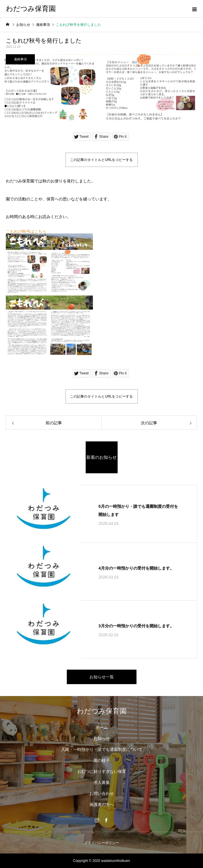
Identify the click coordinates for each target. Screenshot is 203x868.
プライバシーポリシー (102, 843)
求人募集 (102, 782)
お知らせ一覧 (102, 677)
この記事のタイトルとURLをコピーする (101, 160)
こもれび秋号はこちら (26, 231)
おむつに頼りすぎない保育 (102, 771)
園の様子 (102, 760)
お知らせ (102, 738)
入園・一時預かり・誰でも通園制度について (102, 749)
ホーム (102, 727)
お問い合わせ (102, 793)
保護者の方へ (102, 804)
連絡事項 (20, 59)
